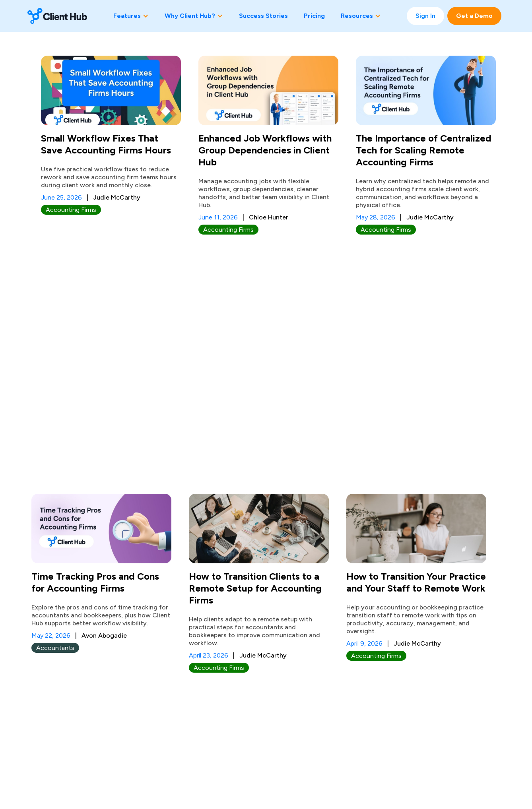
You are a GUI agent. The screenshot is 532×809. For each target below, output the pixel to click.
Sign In (425, 16)
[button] (131, 16)
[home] (57, 16)
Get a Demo (474, 16)
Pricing (314, 16)
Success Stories (263, 16)
